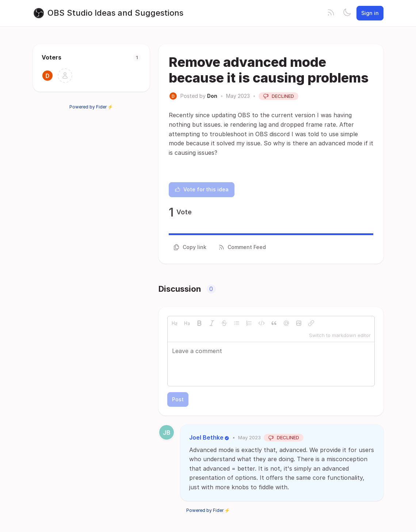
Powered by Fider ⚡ (91, 107)
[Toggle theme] (347, 13)
